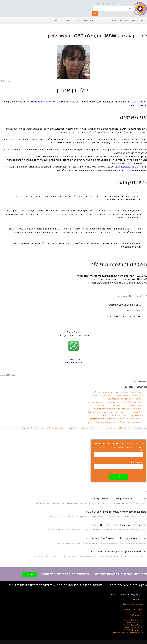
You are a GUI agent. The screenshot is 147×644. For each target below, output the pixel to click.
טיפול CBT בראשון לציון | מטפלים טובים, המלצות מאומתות (117, 409)
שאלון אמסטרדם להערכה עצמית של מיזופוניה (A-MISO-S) (116, 512)
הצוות (136, 381)
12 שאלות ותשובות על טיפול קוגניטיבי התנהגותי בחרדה (118, 552)
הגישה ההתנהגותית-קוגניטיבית (129, 167)
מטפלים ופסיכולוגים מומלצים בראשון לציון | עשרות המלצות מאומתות (113, 422)
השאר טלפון (137, 462)
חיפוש (92, 6)
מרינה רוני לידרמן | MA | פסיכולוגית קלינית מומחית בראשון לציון (115, 419)
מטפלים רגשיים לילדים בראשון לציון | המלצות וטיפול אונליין (117, 405)
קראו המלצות (74, 359)
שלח (119, 477)
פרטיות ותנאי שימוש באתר (131, 608)
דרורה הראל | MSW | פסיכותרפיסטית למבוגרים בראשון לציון (117, 392)
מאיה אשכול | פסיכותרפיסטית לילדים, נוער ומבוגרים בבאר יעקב (116, 396)
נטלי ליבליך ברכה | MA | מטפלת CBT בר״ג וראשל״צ (120, 415)
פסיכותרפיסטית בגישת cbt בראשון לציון (44, 102)
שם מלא (139, 450)
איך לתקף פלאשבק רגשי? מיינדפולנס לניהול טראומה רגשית (116, 538)
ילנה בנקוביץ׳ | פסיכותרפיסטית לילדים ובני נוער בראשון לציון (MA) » (50, 428)
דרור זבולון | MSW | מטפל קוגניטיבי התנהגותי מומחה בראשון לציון (114, 402)
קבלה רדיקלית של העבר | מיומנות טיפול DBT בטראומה (118, 525)
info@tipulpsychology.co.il (132, 603)
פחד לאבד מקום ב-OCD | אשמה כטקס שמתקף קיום (119, 499)
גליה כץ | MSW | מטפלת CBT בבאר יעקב (124, 399)
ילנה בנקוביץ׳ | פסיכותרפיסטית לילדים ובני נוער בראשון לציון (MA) (114, 412)
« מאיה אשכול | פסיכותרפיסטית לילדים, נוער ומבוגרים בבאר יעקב (107, 428)
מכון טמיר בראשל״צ (137, 105)
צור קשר (30, 574)
